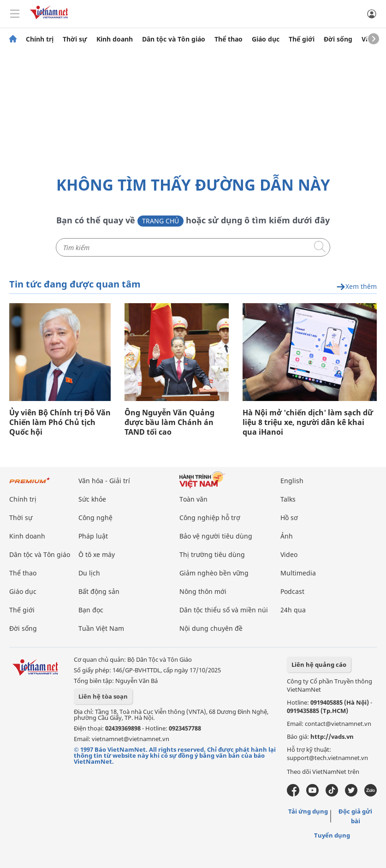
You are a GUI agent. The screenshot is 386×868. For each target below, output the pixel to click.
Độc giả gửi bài (355, 816)
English (292, 481)
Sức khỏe (92, 499)
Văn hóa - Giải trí (104, 481)
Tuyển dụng (332, 835)
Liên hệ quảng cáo (319, 664)
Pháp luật (93, 536)
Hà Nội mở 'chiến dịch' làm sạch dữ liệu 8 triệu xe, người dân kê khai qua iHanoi (308, 422)
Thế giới (302, 39)
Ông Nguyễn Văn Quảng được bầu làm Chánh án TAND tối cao (169, 422)
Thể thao (229, 39)
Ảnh (287, 536)
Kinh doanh (115, 39)
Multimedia (298, 573)
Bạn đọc (91, 610)
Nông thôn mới (203, 591)
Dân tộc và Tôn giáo (174, 39)
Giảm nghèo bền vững (214, 573)
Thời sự (75, 39)
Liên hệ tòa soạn (103, 696)
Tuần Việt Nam (101, 628)
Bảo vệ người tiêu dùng (216, 536)
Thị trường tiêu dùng (212, 554)
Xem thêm (356, 287)
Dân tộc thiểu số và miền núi (224, 610)
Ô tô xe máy (97, 554)
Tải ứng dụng (308, 811)
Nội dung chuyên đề (211, 628)
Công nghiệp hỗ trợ (210, 518)
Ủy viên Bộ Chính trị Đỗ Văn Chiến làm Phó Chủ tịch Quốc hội (60, 422)
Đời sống (338, 39)
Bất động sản (99, 591)
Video (289, 554)
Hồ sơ (289, 518)
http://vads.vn (332, 736)
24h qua (293, 610)
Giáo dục (266, 39)
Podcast (292, 591)
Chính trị (40, 39)
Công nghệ (95, 518)
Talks (288, 499)
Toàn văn (193, 499)
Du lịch (89, 573)
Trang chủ (160, 221)
